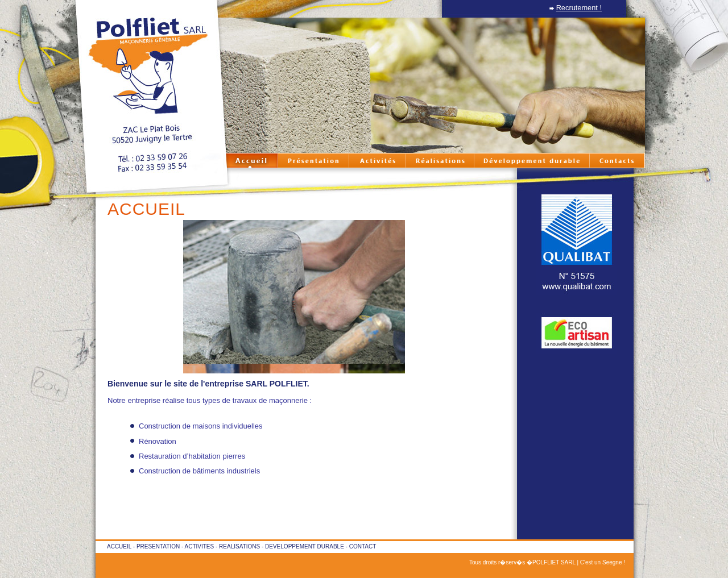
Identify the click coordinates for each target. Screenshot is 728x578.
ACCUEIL (119, 546)
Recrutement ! (579, 8)
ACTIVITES (200, 546)
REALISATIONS (239, 546)
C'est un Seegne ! (603, 562)
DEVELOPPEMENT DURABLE (305, 546)
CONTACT (363, 546)
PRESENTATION (158, 546)
